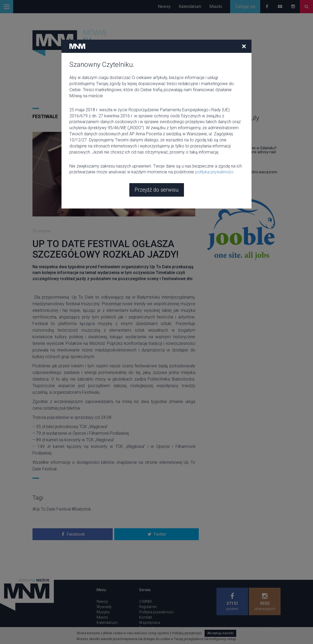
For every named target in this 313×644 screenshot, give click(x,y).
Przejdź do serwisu (157, 151)
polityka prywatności (214, 134)
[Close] (244, 8)
